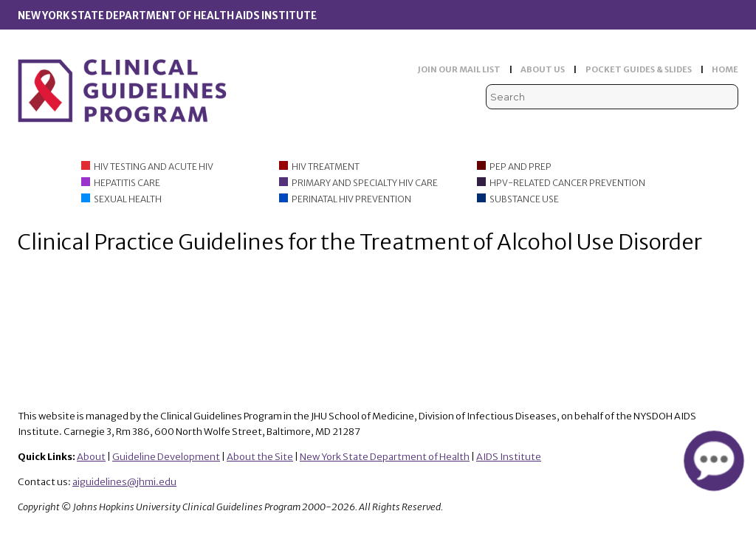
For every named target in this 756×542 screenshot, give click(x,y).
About (91, 457)
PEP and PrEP (520, 167)
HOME (725, 69)
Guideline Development (166, 457)
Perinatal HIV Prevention (351, 199)
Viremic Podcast (661, 126)
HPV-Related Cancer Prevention (567, 183)
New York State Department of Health (385, 457)
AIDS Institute (509, 457)
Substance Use (524, 199)
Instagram (729, 126)
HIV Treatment (326, 167)
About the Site (260, 457)
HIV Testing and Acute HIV (154, 167)
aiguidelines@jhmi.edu (124, 482)
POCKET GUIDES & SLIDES (639, 69)
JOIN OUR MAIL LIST (459, 69)
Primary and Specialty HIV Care (365, 183)
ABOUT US (543, 69)
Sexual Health (128, 199)
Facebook (684, 126)
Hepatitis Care (127, 183)
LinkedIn (706, 126)
